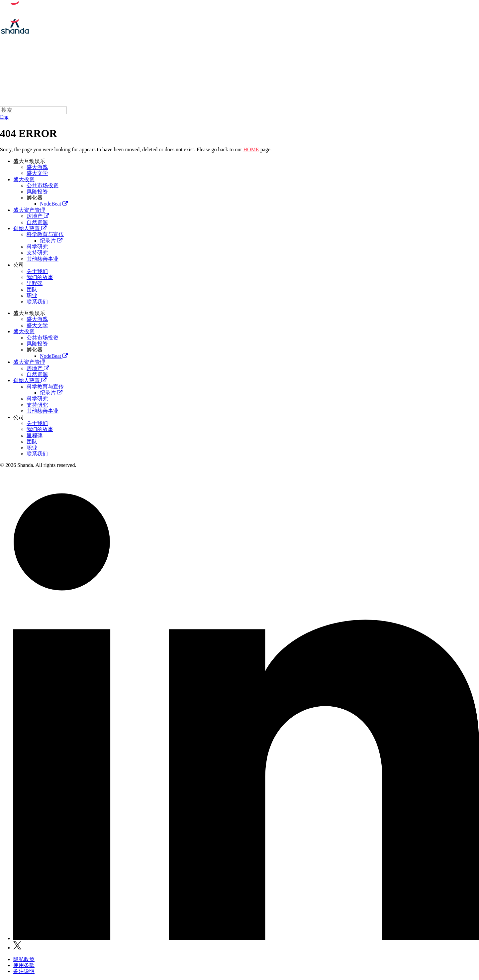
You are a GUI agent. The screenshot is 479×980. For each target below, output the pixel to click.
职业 (32, 295)
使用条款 (24, 965)
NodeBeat (54, 204)
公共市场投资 (43, 185)
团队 (32, 289)
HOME (251, 149)
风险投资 (37, 192)
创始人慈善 (321, 71)
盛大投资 (237, 71)
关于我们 (156, 71)
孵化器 (35, 198)
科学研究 (37, 247)
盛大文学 (37, 173)
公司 (19, 265)
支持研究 (37, 253)
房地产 (38, 216)
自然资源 (37, 222)
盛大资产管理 (277, 71)
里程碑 (35, 283)
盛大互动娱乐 (196, 71)
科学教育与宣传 (45, 234)
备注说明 (24, 971)
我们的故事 (40, 277)
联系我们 (37, 302)
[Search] (33, 110)
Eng (4, 117)
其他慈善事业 (43, 259)
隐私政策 (24, 959)
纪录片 (51, 241)
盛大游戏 (37, 167)
